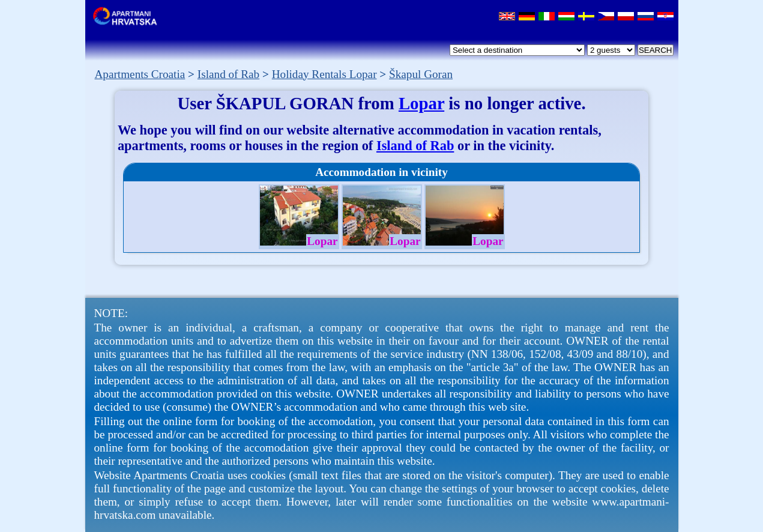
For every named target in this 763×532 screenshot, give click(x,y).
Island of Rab (415, 146)
